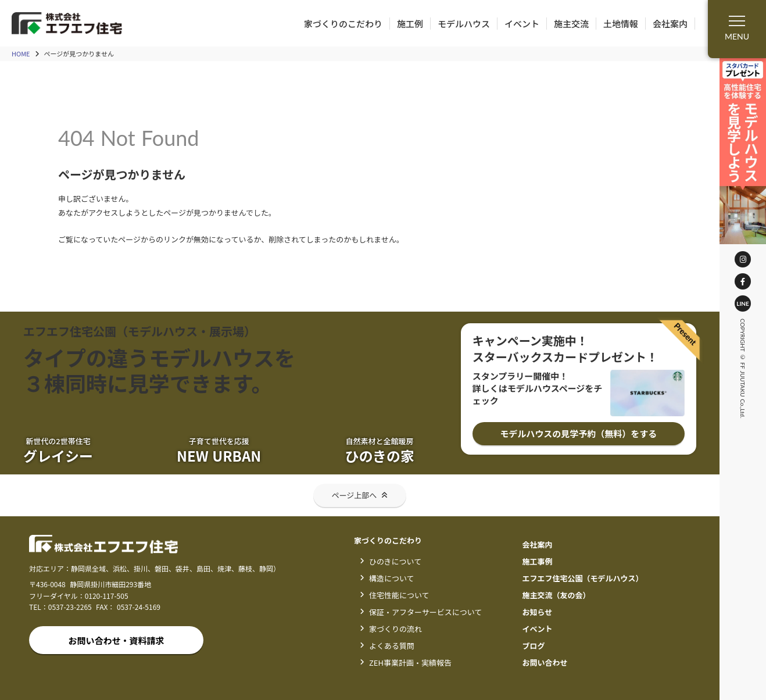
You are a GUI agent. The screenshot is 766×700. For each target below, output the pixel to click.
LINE (747, 303)
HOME (21, 54)
